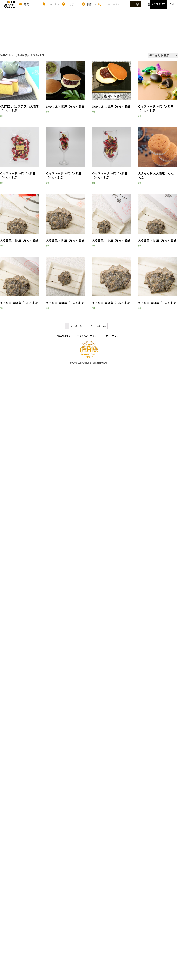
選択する (136, 7)
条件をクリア (158, 7)
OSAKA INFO (64, 336)
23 (92, 326)
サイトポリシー (113, 336)
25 (104, 326)
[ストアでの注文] (163, 55)
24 (98, 326)
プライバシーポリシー (88, 336)
